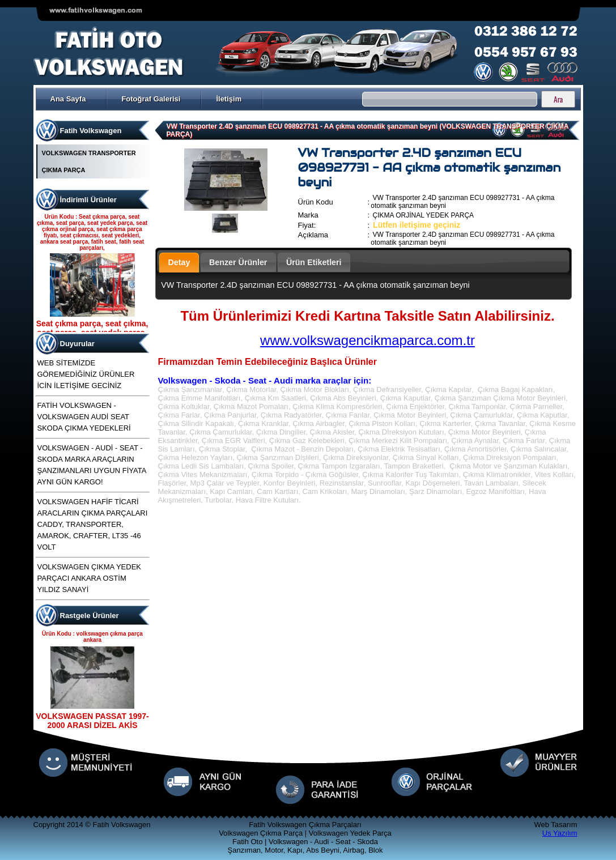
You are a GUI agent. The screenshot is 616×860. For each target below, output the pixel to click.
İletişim (229, 99)
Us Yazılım (560, 833)
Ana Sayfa (68, 99)
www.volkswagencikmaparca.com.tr (368, 340)
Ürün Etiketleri (314, 262)
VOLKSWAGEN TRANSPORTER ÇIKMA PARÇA (89, 161)
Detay (179, 262)
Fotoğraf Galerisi (151, 99)
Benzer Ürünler (238, 262)
